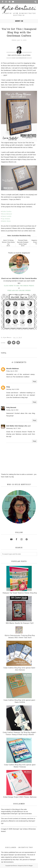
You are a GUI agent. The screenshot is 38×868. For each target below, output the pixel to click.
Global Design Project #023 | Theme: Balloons (20, 797)
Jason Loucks (6, 216)
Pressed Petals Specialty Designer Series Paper (23, 242)
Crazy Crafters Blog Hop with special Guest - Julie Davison (20, 669)
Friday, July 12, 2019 (12, 371)
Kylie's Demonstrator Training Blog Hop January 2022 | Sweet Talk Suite (20, 637)
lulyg (8, 387)
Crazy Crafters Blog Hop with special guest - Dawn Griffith (20, 701)
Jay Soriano (6, 219)
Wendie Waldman (13, 369)
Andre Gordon (7, 211)
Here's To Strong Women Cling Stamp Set (8, 242)
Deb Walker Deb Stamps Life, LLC (18, 426)
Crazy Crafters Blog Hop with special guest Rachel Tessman (20, 766)
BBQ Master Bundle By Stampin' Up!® (20, 623)
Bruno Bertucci (7, 214)
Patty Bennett (11, 407)
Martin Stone (6, 221)
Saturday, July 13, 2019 (13, 389)
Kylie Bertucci (19, 9)
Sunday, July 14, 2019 (12, 410)
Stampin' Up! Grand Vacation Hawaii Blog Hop (20, 593)
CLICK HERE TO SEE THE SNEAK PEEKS (19, 286)
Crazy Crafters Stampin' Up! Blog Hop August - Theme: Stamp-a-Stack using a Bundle (20, 734)
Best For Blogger (29, 866)
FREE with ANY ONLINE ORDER (19, 290)
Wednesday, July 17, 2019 (13, 428)
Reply (35, 382)
